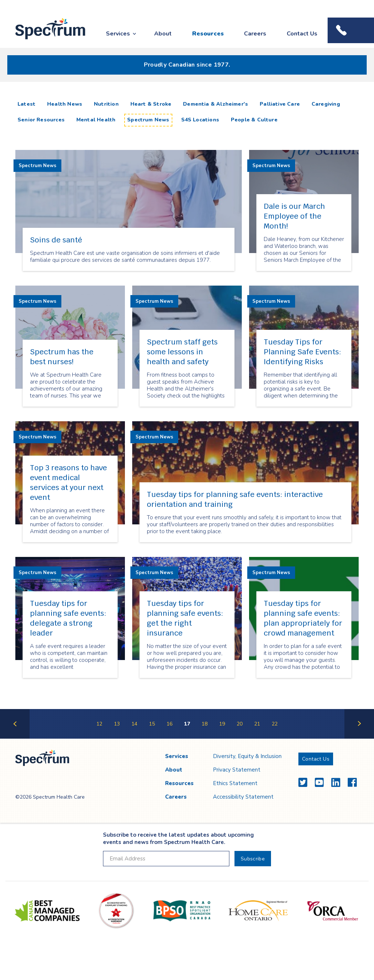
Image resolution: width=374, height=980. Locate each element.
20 (240, 724)
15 (152, 724)
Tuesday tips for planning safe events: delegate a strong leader (68, 618)
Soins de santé (56, 240)
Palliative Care (280, 104)
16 (169, 724)
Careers (255, 34)
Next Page (359, 738)
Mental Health (96, 120)
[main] (187, 418)
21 (257, 724)
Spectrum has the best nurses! (62, 357)
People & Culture (254, 120)
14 (134, 724)
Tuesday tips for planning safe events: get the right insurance (185, 618)
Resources (208, 34)
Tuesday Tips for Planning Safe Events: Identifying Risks (302, 352)
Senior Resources (41, 120)
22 (275, 724)
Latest (28, 104)
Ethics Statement (235, 783)
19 (222, 724)
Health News (65, 104)
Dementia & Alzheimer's (215, 104)
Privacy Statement (237, 770)
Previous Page (15, 738)
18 (205, 724)
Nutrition (106, 104)
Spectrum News (148, 120)
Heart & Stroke (151, 104)
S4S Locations (200, 120)
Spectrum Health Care (44, 40)
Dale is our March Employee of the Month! (294, 216)
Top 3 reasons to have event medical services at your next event (68, 483)
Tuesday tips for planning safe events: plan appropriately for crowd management (303, 618)
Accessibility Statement (243, 797)
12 (99, 724)
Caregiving (326, 104)
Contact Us (302, 34)
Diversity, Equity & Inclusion (247, 756)
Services (118, 34)
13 (117, 724)
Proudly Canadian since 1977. (187, 65)
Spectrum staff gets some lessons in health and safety (182, 352)
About (163, 34)
